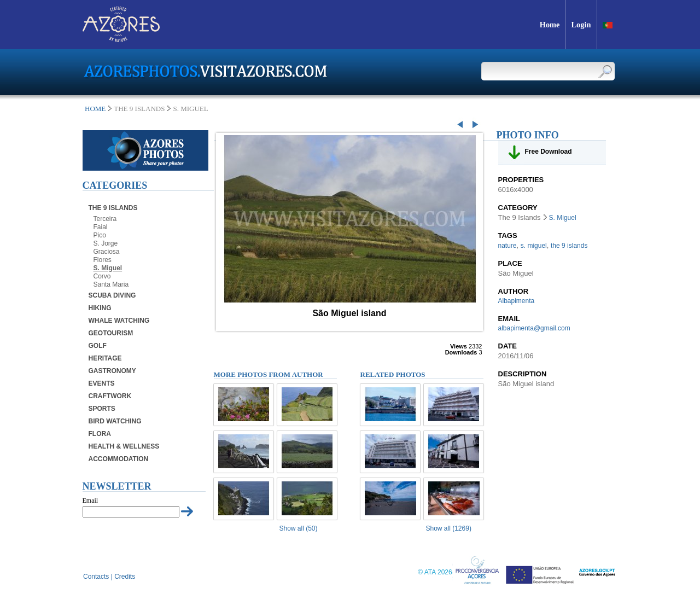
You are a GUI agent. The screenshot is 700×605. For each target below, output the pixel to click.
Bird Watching (115, 421)
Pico (100, 235)
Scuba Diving (112, 295)
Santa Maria (111, 284)
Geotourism (111, 333)
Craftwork (110, 396)
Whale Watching (119, 321)
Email (91, 501)
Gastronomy (112, 371)
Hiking (100, 308)
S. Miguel (108, 268)
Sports (102, 409)
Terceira (105, 219)
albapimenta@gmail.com (534, 328)
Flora (100, 434)
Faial (101, 227)
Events (102, 383)
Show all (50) (299, 528)
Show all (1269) (449, 528)
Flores (103, 260)
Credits (125, 577)
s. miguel (534, 246)
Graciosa (107, 252)
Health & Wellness (124, 446)
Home (95, 109)
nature (507, 246)
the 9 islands (569, 246)
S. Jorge (106, 243)
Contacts (96, 577)
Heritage (105, 358)
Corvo (102, 276)
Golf (98, 346)
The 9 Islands (113, 208)
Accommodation (119, 459)
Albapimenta (517, 301)
